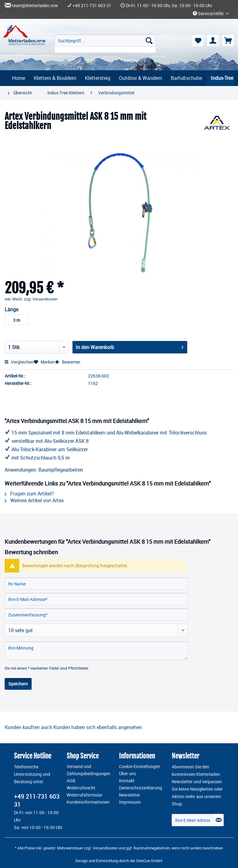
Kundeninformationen (88, 802)
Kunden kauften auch (28, 727)
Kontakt (127, 781)
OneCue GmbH (149, 861)
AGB (71, 781)
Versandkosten (105, 848)
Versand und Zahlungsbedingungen (88, 770)
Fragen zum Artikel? (29, 494)
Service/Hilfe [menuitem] (209, 14)
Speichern (18, 684)
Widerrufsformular (85, 795)
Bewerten (68, 362)
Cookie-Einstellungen (140, 767)
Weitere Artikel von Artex (34, 500)
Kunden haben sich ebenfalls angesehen (98, 727)
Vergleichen (19, 362)
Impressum (130, 802)
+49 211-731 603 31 (92, 6)
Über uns (128, 774)
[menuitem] (105, 43)
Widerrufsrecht (81, 788)
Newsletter (130, 795)
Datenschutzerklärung (141, 788)
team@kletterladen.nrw (35, 6)
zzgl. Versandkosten (41, 299)
